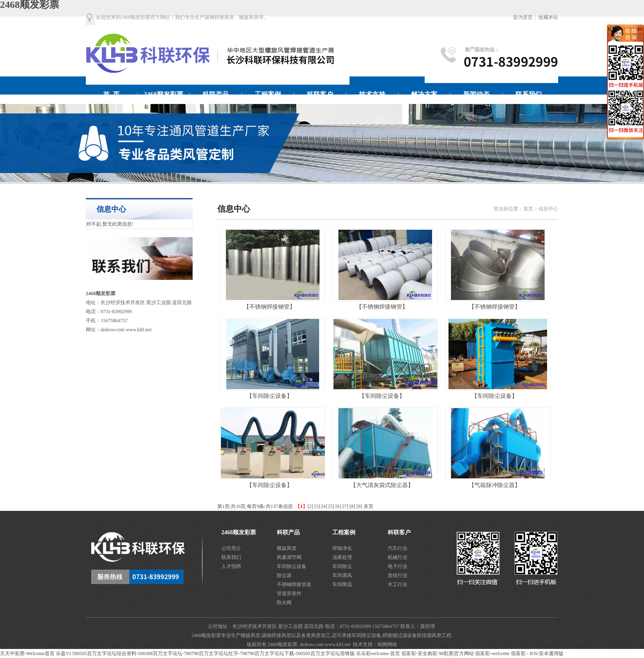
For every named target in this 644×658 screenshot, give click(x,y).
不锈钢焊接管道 (294, 584)
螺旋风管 (287, 548)
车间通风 (342, 575)
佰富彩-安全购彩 (419, 653)
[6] (338, 506)
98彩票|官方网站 (456, 653)
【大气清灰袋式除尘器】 (382, 485)
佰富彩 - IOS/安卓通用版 (537, 653)
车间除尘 (342, 566)
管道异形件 (289, 593)
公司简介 (231, 548)
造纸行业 (398, 575)
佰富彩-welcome (492, 653)
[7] (345, 506)
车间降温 (342, 584)
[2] (310, 506)
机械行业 (398, 557)
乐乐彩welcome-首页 (378, 653)
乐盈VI (63, 653)
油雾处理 (342, 557)
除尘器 (284, 575)
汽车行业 (398, 548)
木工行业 (398, 584)
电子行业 (398, 566)
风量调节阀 (289, 557)
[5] (331, 506)
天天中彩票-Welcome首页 (27, 653)
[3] (317, 506)
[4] (324, 506)
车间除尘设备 (292, 566)
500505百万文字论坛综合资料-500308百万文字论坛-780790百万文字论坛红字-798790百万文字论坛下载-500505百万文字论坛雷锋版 (214, 653)
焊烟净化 (342, 548)
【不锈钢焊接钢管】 (269, 307)
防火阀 (284, 603)
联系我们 (231, 557)
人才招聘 (231, 566)
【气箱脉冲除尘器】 (494, 485)
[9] (359, 506)
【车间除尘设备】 (269, 396)
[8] (352, 506)
